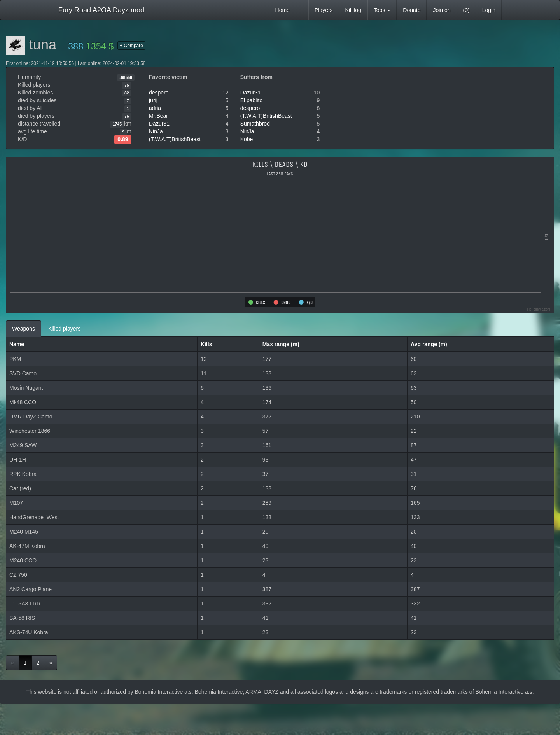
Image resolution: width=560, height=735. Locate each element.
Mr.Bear (158, 116)
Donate (412, 10)
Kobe (247, 139)
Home (283, 10)
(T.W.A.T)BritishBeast (175, 139)
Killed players (64, 329)
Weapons (24, 329)
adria (155, 108)
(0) (466, 10)
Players (324, 10)
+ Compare (131, 45)
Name (17, 344)
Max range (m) (281, 344)
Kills (206, 344)
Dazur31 (159, 124)
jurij (153, 100)
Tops (382, 10)
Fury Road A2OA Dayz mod (101, 10)
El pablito (252, 100)
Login (489, 10)
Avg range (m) (429, 344)
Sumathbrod (255, 124)
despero (159, 93)
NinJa (156, 131)
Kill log (353, 10)
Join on (442, 10)
